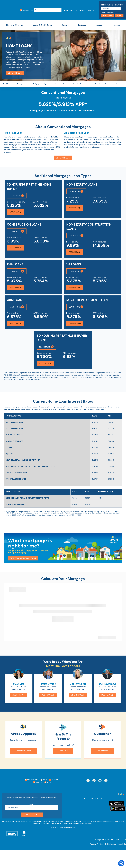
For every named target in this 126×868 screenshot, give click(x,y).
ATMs (66, 10)
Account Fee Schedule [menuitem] (98, 846)
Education (91, 10)
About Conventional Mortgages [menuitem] (14, 85)
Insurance (100, 25)
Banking (65, 25)
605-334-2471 (26, 10)
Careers (82, 10)
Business (82, 25)
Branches (73, 10)
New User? (119, 5)
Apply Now (63, 753)
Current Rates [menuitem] (61, 85)
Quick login (108, 15)
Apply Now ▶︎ (15, 214)
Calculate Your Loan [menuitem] (80, 85)
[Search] (48, 10)
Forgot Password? (108, 12)
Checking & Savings (15, 25)
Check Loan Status (24, 753)
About (117, 25)
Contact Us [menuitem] (120, 85)
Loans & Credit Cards (42, 25)
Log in (119, 15)
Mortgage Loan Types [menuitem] (40, 85)
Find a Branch (102, 753)
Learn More (17, 197)
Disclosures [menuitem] (112, 846)
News (48, 785)
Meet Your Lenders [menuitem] (101, 85)
